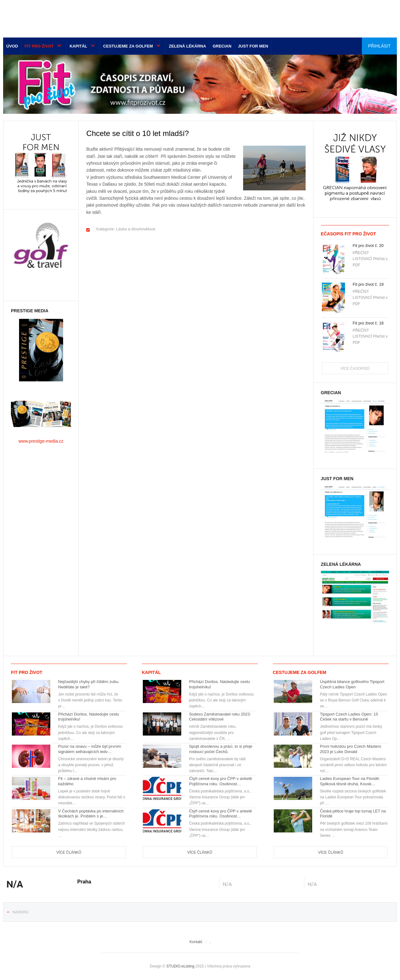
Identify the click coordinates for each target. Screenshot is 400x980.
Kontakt (196, 942)
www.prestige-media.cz (41, 441)
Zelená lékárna (187, 46)
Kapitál (78, 46)
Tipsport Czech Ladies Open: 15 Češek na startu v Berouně (349, 717)
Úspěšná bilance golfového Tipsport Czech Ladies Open (352, 684)
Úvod (12, 46)
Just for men (253, 46)
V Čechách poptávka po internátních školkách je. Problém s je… (91, 814)
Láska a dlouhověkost (136, 229)
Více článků (69, 852)
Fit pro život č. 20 (368, 246)
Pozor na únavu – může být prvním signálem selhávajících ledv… (90, 749)
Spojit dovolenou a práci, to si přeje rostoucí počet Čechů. (221, 749)
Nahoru (21, 912)
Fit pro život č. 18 (368, 323)
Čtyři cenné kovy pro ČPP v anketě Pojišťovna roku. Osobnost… (220, 781)
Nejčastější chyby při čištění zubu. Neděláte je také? (89, 684)
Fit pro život (39, 46)
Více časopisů (355, 369)
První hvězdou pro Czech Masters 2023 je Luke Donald (351, 749)
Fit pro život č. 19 (368, 284)
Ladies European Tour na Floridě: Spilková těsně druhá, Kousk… (350, 781)
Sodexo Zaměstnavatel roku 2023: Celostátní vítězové (220, 717)
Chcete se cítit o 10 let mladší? (137, 133)
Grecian (222, 46)
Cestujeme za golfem (128, 46)
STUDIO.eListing (180, 966)
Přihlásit (379, 46)
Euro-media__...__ (42, 17)
